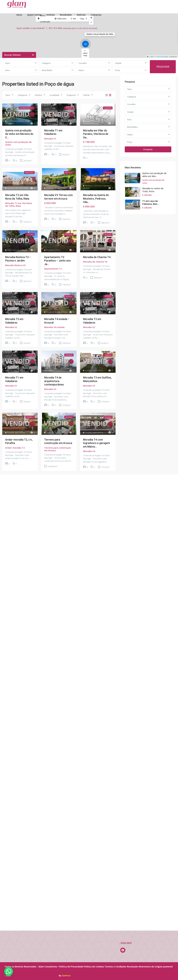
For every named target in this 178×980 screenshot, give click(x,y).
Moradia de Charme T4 (97, 257)
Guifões (88, 370)
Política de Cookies (94, 967)
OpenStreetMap (163, 57)
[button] (86, 45)
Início (19, 15)
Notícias (81, 15)
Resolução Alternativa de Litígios (145, 967)
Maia (26, 188)
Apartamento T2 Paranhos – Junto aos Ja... (57, 261)
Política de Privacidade (71, 967)
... (26, 155)
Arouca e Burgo (53, 188)
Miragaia (59, 366)
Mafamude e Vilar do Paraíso (98, 121)
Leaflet (150, 57)
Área (7, 70)
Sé (45, 370)
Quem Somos (34, 15)
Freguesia (71, 95)
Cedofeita (50, 366)
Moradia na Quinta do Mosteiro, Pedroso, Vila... (96, 199)
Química (66, 975)
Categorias (23, 95)
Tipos (8, 63)
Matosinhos (98, 370)
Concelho (83, 63)
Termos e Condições (115, 967)
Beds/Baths (47, 70)
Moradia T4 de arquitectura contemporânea (54, 381)
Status (81, 70)
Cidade (118, 63)
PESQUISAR (163, 67)
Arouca (64, 312)
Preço (118, 70)
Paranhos (50, 250)
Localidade (54, 95)
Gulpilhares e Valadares (57, 121)
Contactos (96, 15)
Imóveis (51, 15)
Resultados (66, 15)
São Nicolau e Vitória (63, 368)
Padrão (86, 95)
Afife (9, 250)
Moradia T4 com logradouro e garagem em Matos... (96, 443)
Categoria (46, 63)
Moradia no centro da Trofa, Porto (153, 190)
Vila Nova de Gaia (91, 123)
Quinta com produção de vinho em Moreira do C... (19, 134)
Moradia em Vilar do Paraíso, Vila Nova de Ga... (96, 134)
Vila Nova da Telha (15, 188)
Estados (38, 95)
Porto (58, 250)
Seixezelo (98, 186)
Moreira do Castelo (16, 121)
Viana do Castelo (19, 250)
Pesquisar (148, 149)
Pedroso (89, 186)
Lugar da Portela (53, 433)
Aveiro (63, 188)
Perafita (11, 433)
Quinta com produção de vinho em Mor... (154, 175)
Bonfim (88, 250)
